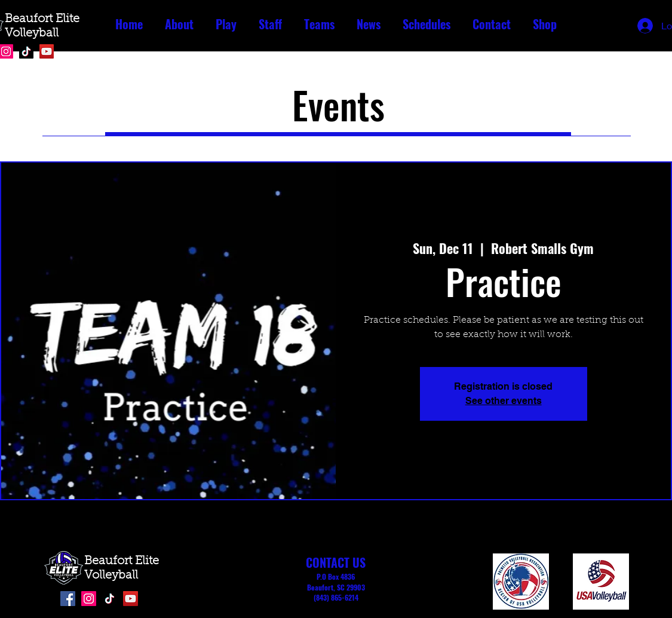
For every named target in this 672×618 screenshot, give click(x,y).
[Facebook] (68, 599)
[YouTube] (47, 51)
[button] (179, 24)
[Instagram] (89, 599)
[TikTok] (26, 51)
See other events (504, 401)
